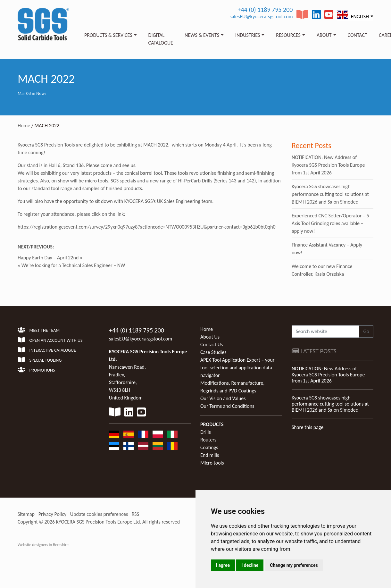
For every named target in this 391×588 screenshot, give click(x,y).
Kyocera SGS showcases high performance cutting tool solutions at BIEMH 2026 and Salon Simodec (330, 194)
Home (24, 126)
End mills (210, 455)
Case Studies (213, 352)
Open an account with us (50, 340)
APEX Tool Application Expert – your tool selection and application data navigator (237, 368)
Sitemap (26, 514)
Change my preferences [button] (294, 565)
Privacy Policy (53, 514)
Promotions (36, 370)
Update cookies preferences (99, 514)
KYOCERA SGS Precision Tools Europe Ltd (98, 522)
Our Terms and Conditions (227, 406)
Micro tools (212, 463)
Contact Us (212, 344)
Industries (248, 35)
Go (366, 331)
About (324, 35)
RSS (135, 514)
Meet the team (39, 330)
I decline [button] (250, 565)
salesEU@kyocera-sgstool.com (261, 17)
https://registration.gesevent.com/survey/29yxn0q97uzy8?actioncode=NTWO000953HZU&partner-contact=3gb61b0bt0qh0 (147, 227)
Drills (206, 432)
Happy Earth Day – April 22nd (48, 258)
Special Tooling (40, 360)
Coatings (209, 447)
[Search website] (325, 332)
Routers (208, 440)
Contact (358, 35)
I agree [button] (223, 565)
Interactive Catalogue (47, 350)
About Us (210, 337)
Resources (288, 35)
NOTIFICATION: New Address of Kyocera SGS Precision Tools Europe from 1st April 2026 (328, 165)
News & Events (202, 35)
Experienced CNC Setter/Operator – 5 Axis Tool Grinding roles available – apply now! (330, 223)
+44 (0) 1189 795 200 (265, 10)
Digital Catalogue (161, 39)
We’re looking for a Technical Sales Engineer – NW (73, 265)
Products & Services (108, 35)
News (41, 93)
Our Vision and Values (223, 398)
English (353, 15)
